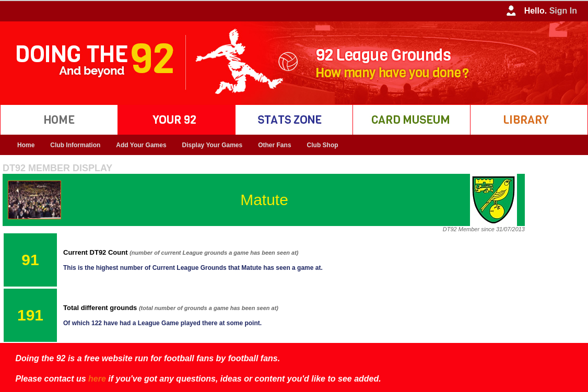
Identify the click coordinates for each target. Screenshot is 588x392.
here (97, 379)
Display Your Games (213, 145)
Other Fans (274, 145)
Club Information (75, 145)
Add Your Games (141, 145)
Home (26, 145)
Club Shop (323, 145)
